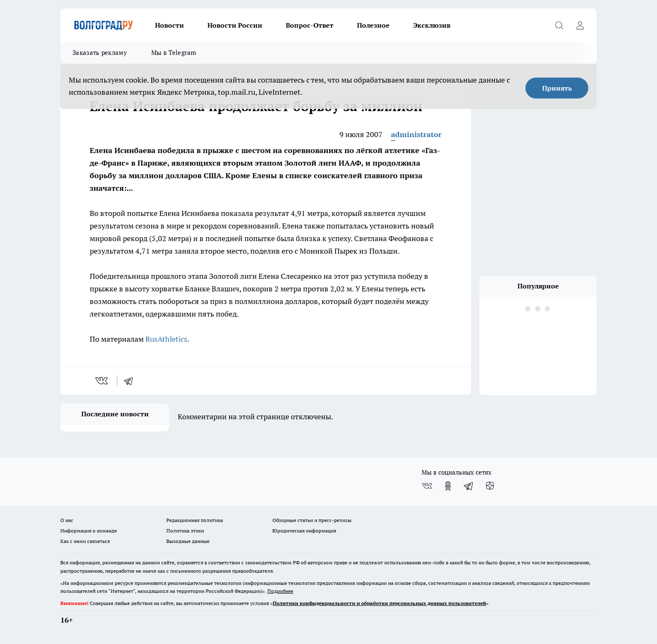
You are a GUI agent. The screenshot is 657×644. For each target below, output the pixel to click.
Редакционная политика (195, 520)
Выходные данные (188, 541)
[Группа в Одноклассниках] (448, 486)
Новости (169, 25)
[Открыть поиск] (559, 25)
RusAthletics (166, 339)
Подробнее (280, 591)
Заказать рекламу (100, 53)
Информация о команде (89, 531)
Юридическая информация (304, 531)
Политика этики (185, 531)
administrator (416, 134)
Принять (557, 88)
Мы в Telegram (174, 53)
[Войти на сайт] (580, 25)
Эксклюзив (432, 25)
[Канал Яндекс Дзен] (490, 486)
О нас (67, 520)
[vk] (102, 381)
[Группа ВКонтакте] (427, 486)
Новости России (235, 25)
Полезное (373, 25)
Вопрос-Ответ (310, 25)
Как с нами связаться (85, 541)
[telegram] (131, 381)
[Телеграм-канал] (469, 486)
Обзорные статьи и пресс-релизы (312, 520)
